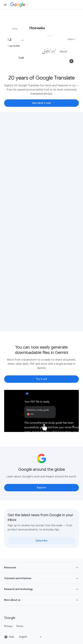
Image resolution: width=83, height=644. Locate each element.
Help (9, 637)
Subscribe (42, 541)
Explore (41, 488)
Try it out (42, 379)
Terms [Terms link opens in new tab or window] (20, 626)
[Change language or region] (31, 637)
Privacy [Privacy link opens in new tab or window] (8, 626)
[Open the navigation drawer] (5, 5)
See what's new (42, 103)
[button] (71, 61)
